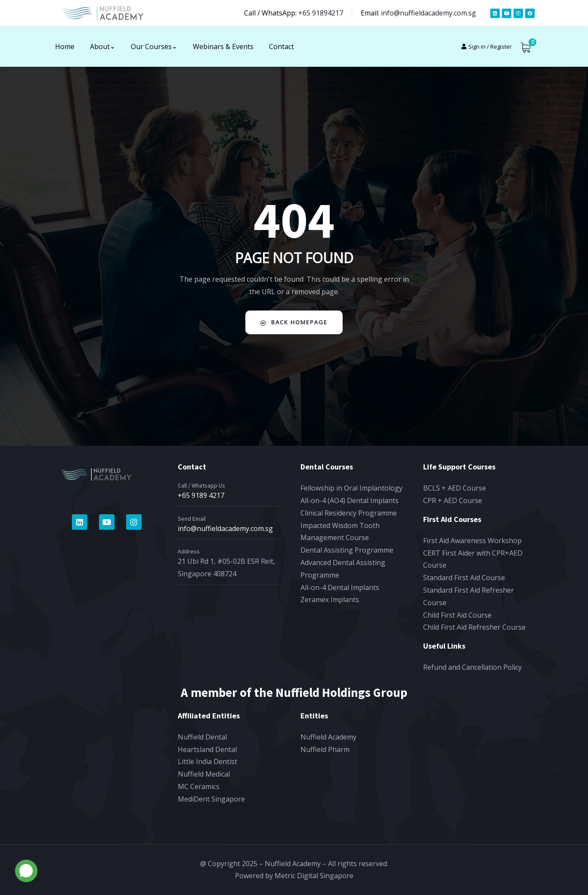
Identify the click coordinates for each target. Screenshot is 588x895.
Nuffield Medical (204, 774)
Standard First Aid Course (464, 578)
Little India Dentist (207, 761)
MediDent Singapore (211, 799)
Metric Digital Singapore (314, 876)
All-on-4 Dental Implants (340, 587)
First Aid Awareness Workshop (472, 541)
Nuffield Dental (202, 737)
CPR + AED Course (453, 500)
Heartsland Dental (207, 749)
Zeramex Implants (330, 600)
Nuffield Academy (328, 737)
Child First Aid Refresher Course (474, 627)
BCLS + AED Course (455, 488)
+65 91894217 (321, 13)
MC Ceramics (199, 786)
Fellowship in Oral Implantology (351, 488)
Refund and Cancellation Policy (472, 667)
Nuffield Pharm (325, 749)
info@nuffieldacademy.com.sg (429, 13)
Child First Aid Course (457, 615)
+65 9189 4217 (201, 495)
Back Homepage (294, 322)
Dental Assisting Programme (347, 550)
